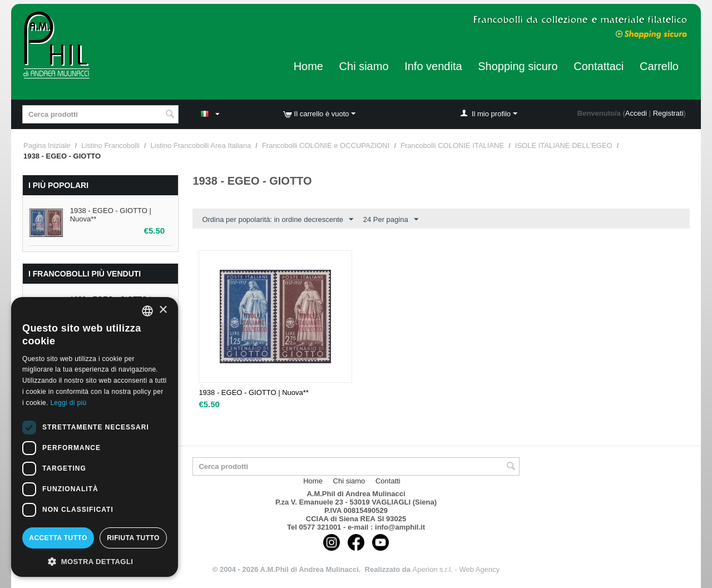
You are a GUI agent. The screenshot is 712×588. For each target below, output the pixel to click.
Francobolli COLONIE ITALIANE (452, 145)
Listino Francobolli (110, 145)
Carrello (659, 66)
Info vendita (433, 66)
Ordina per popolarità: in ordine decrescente (278, 220)
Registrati (668, 113)
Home (308, 66)
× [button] (163, 310)
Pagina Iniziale (47, 145)
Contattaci (599, 66)
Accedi (636, 113)
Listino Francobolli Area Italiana (201, 145)
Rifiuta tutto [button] (133, 538)
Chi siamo (364, 66)
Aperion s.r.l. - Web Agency (456, 569)
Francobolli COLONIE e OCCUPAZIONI (326, 145)
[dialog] (95, 437)
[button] (95, 561)
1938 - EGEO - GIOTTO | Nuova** (253, 392)
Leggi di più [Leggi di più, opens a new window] (68, 403)
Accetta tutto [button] (58, 538)
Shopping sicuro (518, 66)
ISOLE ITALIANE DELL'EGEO (564, 145)
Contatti (388, 481)
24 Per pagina (391, 220)
